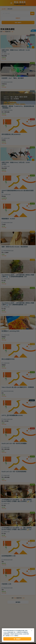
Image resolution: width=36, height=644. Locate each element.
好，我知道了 (17, 639)
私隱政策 (11, 636)
